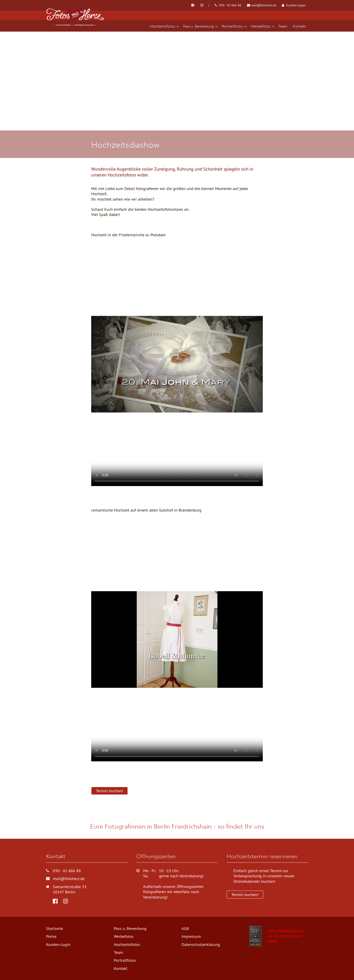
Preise (51, 936)
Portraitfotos (125, 960)
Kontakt (121, 968)
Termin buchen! (109, 791)
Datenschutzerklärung (201, 944)
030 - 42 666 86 (228, 5)
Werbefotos (124, 936)
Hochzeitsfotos (127, 944)
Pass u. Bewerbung (130, 928)
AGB (185, 928)
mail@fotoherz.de (262, 5)
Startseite (55, 928)
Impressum (191, 936)
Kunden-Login (294, 5)
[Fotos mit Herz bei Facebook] (193, 5)
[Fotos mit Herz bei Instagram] (205, 5)
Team (118, 952)
